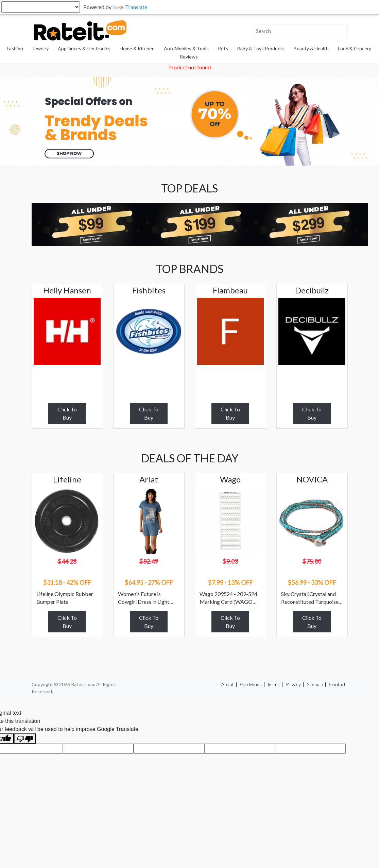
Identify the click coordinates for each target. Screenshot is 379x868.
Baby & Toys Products (261, 48)
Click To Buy (67, 413)
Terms (273, 684)
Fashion (15, 48)
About (228, 684)
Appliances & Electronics (84, 48)
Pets (223, 48)
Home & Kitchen (137, 48)
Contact (337, 684)
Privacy (293, 684)
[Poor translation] (25, 739)
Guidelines (251, 684)
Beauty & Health (311, 48)
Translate (130, 7)
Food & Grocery (355, 48)
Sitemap (315, 684)
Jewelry (40, 48)
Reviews (189, 57)
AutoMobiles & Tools (186, 48)
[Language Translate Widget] (41, 7)
